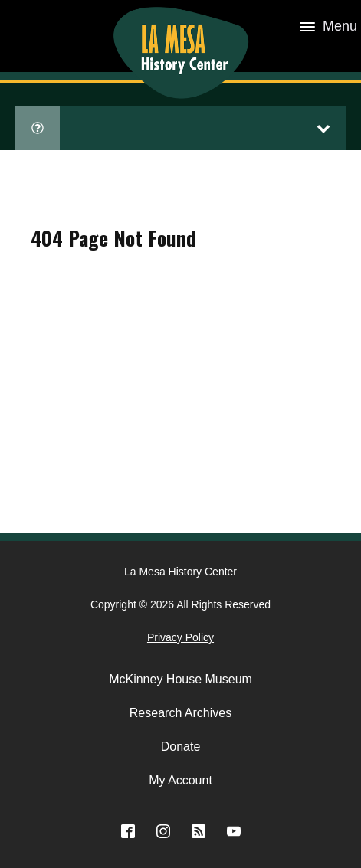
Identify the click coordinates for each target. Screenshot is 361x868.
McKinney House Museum (180, 679)
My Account (180, 780)
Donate (181, 747)
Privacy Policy (180, 637)
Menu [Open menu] (328, 26)
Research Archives (180, 713)
